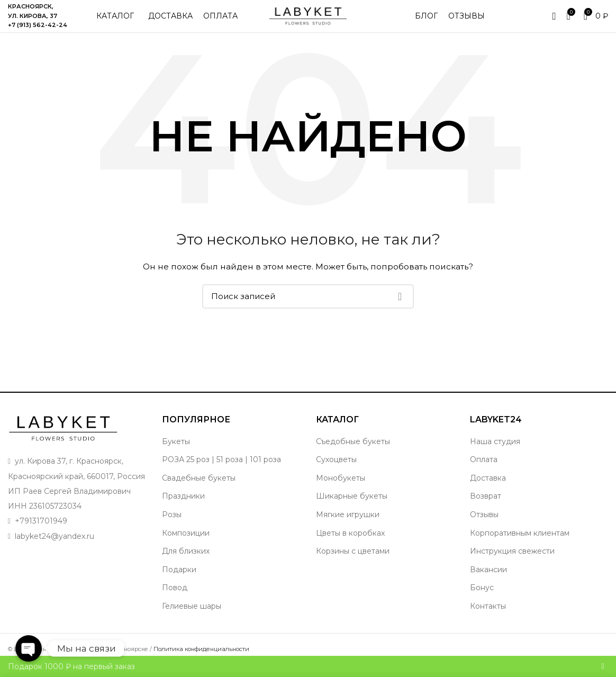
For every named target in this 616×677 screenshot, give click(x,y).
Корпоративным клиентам (520, 543)
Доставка (488, 488)
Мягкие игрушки (348, 525)
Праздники (183, 507)
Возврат (486, 507)
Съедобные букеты (353, 452)
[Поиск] (308, 306)
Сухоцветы (336, 470)
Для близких (186, 561)
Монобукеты (341, 488)
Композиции (186, 543)
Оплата (484, 470)
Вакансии (488, 580)
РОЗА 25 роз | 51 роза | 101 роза (221, 470)
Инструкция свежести (512, 561)
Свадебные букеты (199, 488)
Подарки (179, 580)
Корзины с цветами (353, 561)
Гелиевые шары (192, 616)
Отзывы (484, 525)
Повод (175, 598)
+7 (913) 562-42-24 (38, 30)
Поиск (400, 306)
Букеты (176, 452)
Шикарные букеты (352, 507)
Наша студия (495, 452)
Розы (172, 525)
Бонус (482, 598)
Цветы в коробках (350, 543)
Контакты (488, 616)
